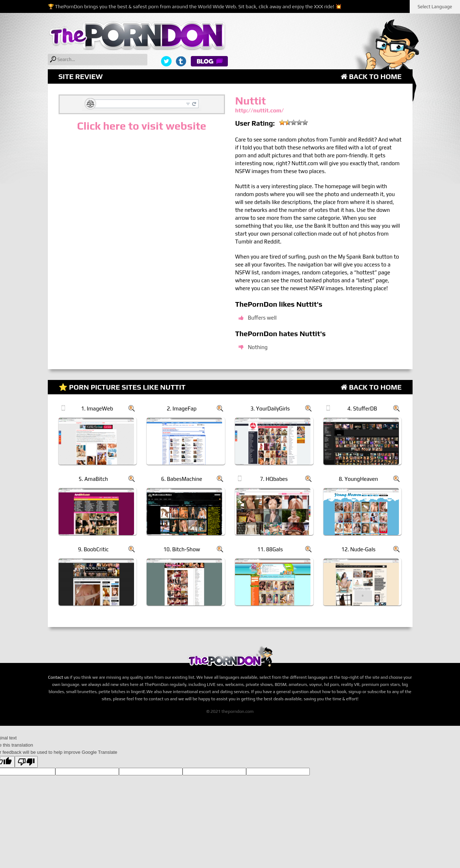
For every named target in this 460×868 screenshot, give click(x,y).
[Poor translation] (26, 762)
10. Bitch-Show (181, 549)
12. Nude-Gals (358, 549)
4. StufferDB (362, 409)
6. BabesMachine (181, 479)
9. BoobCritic (93, 549)
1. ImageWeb (97, 409)
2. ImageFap (182, 409)
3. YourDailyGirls (270, 409)
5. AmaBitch (93, 479)
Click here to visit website (141, 126)
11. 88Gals (270, 549)
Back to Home (371, 76)
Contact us (59, 677)
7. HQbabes (274, 479)
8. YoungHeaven (358, 479)
